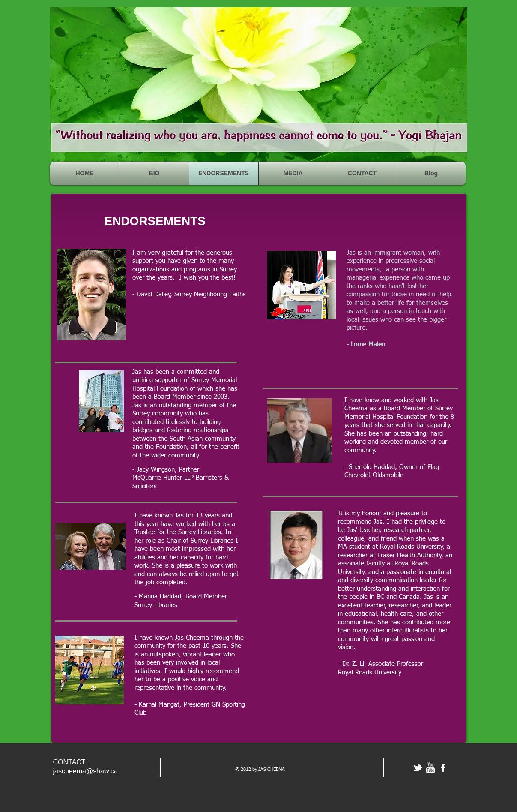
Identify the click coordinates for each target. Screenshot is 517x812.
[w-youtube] (430, 768)
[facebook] (443, 768)
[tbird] (417, 768)
